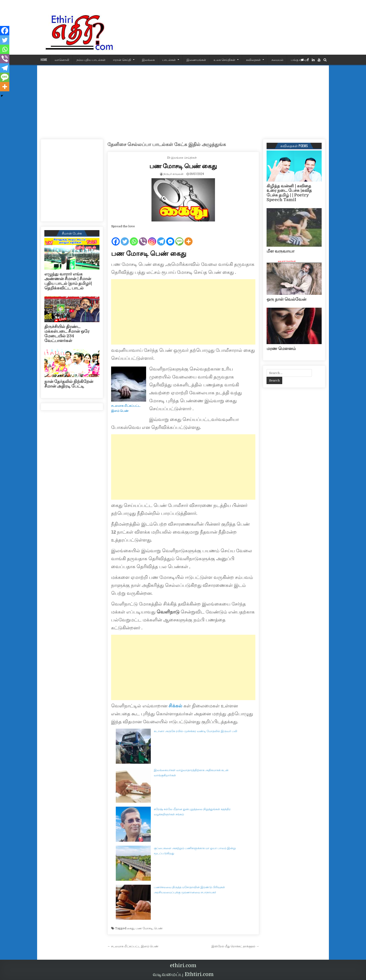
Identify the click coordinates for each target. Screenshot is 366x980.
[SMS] (179, 238)
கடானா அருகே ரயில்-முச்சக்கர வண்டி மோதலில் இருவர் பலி (195, 731)
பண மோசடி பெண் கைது (183, 166)
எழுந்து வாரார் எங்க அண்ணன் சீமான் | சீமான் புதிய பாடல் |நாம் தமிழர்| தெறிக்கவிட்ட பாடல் (68, 281)
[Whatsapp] (134, 238)
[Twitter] (125, 238)
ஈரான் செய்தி (122, 60)
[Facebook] (116, 238)
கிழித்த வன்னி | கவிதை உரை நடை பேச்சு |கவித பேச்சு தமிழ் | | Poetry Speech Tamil (289, 193)
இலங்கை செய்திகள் (184, 157)
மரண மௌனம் (281, 349)
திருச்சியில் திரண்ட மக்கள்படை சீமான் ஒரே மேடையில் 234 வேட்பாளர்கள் (67, 333)
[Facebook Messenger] (170, 238)
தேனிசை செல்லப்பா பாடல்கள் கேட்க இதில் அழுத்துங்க (167, 144)
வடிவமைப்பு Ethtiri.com (183, 974)
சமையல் (277, 60)
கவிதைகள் (253, 60)
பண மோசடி (144, 928)
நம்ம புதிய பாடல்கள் (91, 60)
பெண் (158, 928)
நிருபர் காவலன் (173, 174)
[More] (188, 238)
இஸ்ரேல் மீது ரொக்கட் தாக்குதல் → (235, 946)
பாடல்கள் (169, 60)
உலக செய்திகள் (224, 60)
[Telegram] (161, 238)
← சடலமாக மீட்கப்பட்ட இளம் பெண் (133, 946)
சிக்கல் (175, 706)
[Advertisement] (183, 100)
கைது (131, 928)
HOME (44, 60)
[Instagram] (152, 238)
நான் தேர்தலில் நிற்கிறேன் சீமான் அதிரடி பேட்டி (69, 384)
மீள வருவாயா (280, 251)
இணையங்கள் (196, 60)
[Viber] (143, 238)
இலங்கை (148, 60)
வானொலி (62, 60)
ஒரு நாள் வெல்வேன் (286, 299)
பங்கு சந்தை (299, 60)
